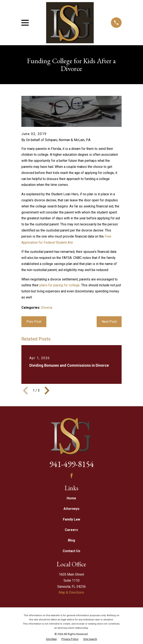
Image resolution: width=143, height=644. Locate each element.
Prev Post (34, 322)
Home (71, 498)
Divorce (47, 308)
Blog (71, 540)
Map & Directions (71, 592)
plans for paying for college (60, 285)
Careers (71, 530)
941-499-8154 (71, 464)
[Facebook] (71, 476)
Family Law (71, 519)
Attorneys (71, 509)
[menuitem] (51, 639)
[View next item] (47, 391)
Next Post (109, 322)
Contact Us (71, 551)
